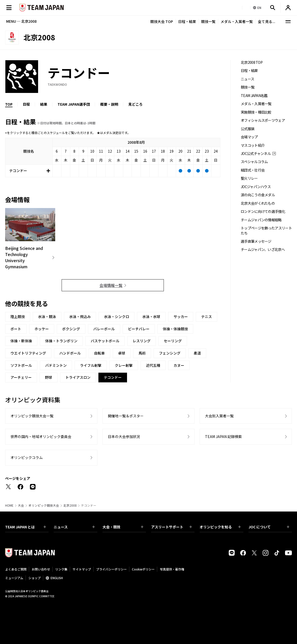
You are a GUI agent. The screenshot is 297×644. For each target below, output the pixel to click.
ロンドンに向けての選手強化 (263, 211)
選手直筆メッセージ (256, 241)
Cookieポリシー (143, 569)
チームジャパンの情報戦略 (261, 220)
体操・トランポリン (61, 341)
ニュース (247, 79)
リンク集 (61, 569)
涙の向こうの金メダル (258, 195)
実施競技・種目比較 (256, 112)
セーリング (173, 341)
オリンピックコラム (27, 457)
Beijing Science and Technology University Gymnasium (24, 257)
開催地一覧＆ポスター (126, 416)
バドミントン (56, 365)
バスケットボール (105, 341)
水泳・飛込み (80, 317)
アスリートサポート (172, 527)
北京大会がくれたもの (258, 203)
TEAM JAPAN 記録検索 (223, 436)
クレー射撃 (124, 365)
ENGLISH (57, 578)
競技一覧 (208, 21)
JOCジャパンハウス (256, 187)
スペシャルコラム (254, 162)
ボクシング (71, 329)
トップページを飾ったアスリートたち (266, 230)
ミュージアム (14, 578)
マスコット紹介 (253, 145)
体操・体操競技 (175, 329)
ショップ (35, 578)
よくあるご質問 (16, 569)
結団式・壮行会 (253, 170)
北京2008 (70, 505)
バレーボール (104, 329)
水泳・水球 (151, 317)
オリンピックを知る (220, 527)
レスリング (142, 341)
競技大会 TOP (162, 21)
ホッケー (42, 329)
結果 (44, 104)
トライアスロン (78, 377)
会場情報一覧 (111, 285)
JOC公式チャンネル (256, 154)
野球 (49, 377)
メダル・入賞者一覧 (237, 21)
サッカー (181, 317)
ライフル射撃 (91, 365)
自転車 (99, 353)
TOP (9, 104)
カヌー (179, 365)
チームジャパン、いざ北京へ (263, 250)
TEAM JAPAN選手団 (74, 104)
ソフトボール (21, 365)
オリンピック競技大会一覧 (32, 416)
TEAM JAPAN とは (26, 527)
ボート (16, 329)
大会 (21, 505)
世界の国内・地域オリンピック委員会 (41, 436)
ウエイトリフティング (28, 353)
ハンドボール (70, 353)
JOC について (269, 527)
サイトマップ (82, 569)
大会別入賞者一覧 (219, 416)
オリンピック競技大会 (44, 505)
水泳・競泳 (47, 317)
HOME (9, 505)
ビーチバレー (139, 329)
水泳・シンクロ (117, 317)
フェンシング (170, 353)
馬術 (142, 353)
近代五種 (153, 365)
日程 (26, 104)
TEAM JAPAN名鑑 (254, 96)
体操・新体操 (21, 341)
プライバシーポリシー (111, 569)
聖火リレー (249, 178)
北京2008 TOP (252, 62)
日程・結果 (187, 21)
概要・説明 (109, 104)
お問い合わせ (41, 569)
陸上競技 (18, 317)
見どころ (135, 104)
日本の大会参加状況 (124, 436)
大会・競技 (123, 527)
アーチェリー (21, 377)
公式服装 (248, 129)
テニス (207, 317)
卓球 (122, 353)
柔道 (197, 353)
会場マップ (249, 137)
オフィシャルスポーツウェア (263, 120)
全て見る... (267, 21)
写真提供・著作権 (172, 569)
